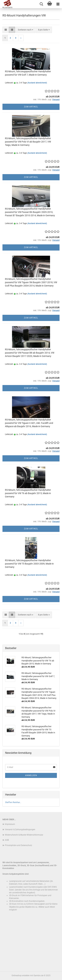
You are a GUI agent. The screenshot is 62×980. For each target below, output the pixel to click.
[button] (6, 30)
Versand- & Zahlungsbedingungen (20, 830)
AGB (7, 840)
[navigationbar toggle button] (58, 4)
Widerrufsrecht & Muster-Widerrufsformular (24, 835)
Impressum (10, 824)
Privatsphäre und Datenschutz (19, 845)
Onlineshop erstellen (21, 976)
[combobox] (26, 30)
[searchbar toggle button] (41, 4)
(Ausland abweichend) (37, 83)
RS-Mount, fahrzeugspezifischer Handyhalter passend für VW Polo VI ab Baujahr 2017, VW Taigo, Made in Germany (28, 142)
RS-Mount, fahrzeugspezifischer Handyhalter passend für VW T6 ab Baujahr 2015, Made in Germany (28, 493)
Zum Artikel (31, 107)
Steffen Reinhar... (13, 802)
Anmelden (31, 775)
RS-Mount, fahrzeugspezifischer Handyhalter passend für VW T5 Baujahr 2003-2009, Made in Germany (29, 564)
